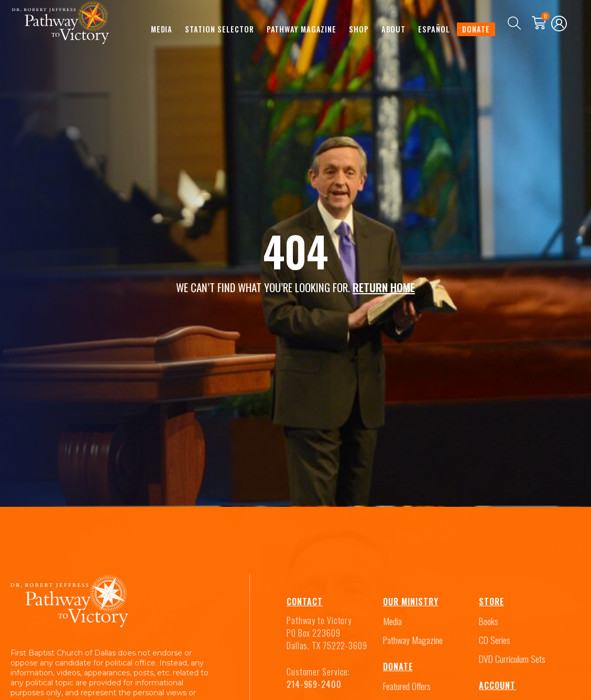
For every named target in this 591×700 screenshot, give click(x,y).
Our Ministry (411, 600)
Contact (305, 600)
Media (162, 29)
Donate (476, 29)
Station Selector (219, 29)
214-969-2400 (314, 683)
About (394, 29)
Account (497, 684)
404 (295, 250)
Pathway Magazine (302, 29)
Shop (359, 29)
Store (491, 600)
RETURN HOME (384, 286)
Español (434, 29)
